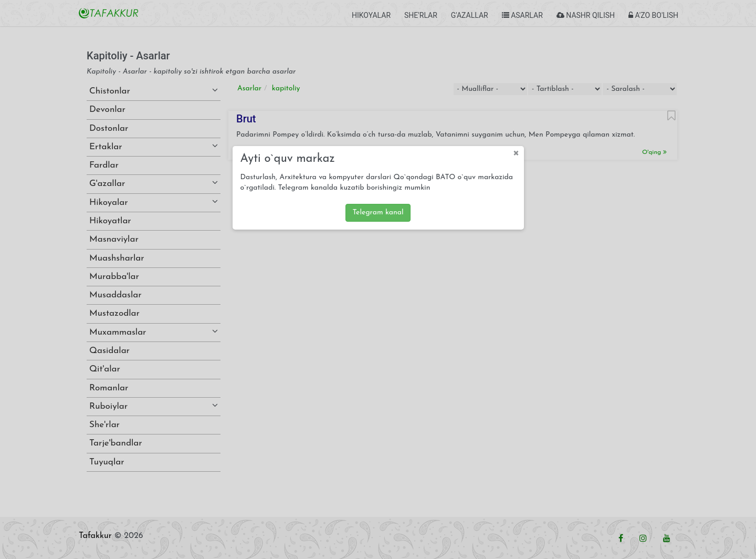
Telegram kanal (378, 213)
